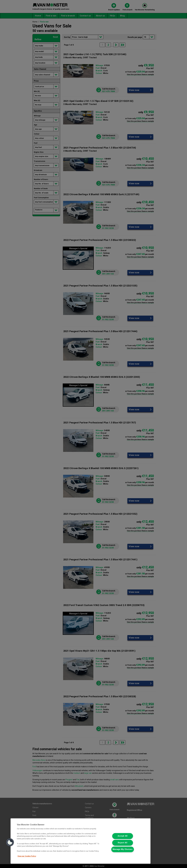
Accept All (123, 836)
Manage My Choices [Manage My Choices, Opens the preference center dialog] (123, 849)
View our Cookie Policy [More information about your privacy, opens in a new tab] (27, 856)
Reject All (123, 843)
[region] (81, 841)
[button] (10, 842)
